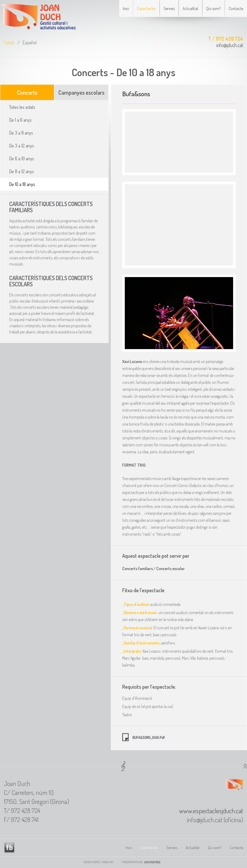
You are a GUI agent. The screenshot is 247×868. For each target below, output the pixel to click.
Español (30, 42)
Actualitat (191, 8)
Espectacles (146, 8)
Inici (126, 8)
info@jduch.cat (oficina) (215, 820)
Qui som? (214, 8)
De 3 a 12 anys (21, 146)
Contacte (236, 8)
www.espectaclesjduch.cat (211, 811)
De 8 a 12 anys (21, 171)
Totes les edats (22, 107)
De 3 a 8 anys (21, 133)
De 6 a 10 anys (21, 158)
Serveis (169, 8)
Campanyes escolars (81, 92)
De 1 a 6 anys (20, 120)
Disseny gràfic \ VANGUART (99, 862)
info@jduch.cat (230, 45)
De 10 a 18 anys (22, 184)
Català (9, 42)
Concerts (27, 92)
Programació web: (143, 862)
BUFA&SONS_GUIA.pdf (149, 737)
